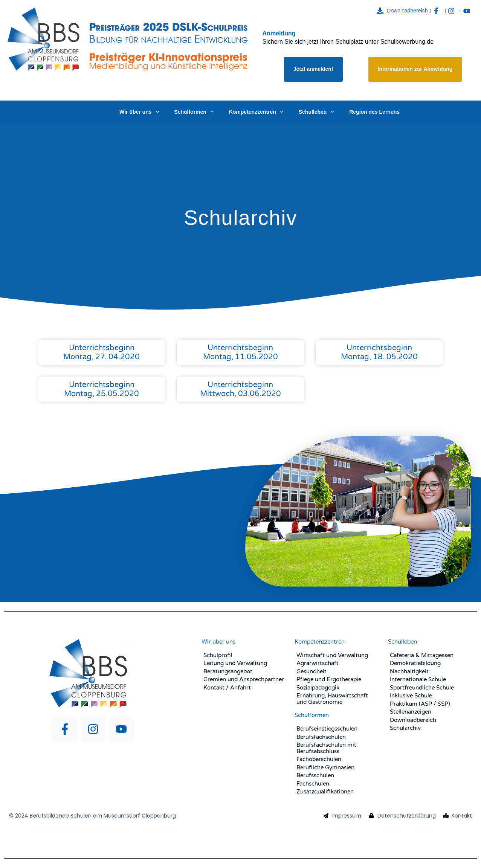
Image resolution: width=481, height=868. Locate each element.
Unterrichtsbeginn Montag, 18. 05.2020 (379, 352)
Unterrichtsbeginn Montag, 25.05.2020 (102, 389)
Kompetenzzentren (256, 112)
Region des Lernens (374, 112)
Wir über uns (139, 112)
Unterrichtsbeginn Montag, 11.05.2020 (240, 352)
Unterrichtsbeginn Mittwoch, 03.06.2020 (240, 389)
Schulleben (316, 112)
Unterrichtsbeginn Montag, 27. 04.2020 (102, 352)
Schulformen (194, 112)
